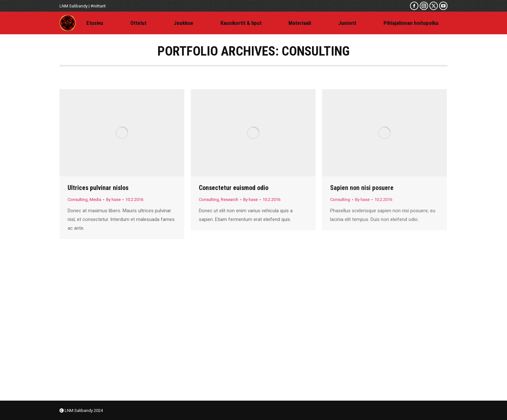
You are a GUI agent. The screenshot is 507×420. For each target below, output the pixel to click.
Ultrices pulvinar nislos (98, 188)
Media (95, 199)
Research (230, 199)
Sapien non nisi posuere (362, 188)
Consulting (78, 199)
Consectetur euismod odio (234, 188)
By (113, 199)
